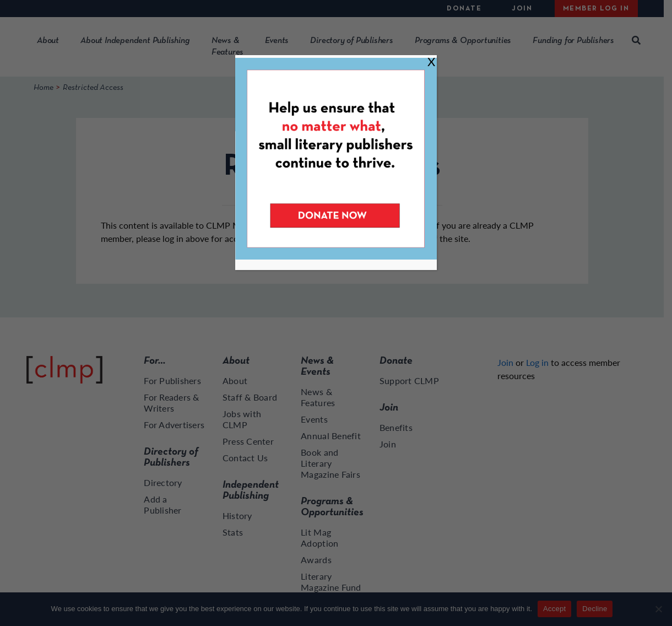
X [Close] (431, 61)
